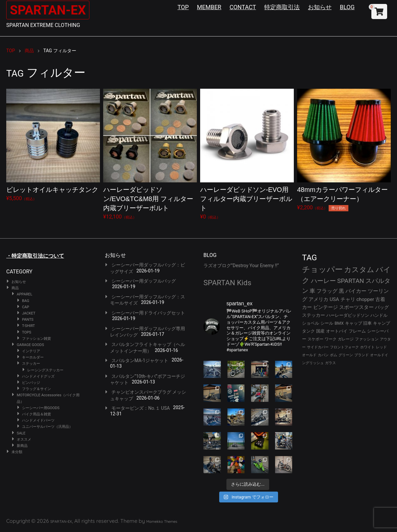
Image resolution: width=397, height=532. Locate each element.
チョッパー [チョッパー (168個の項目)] (322, 269)
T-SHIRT (28, 326)
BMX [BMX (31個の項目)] (339, 323)
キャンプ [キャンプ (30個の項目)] (382, 323)
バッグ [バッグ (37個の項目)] (382, 307)
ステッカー (31, 364)
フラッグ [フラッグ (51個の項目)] (327, 291)
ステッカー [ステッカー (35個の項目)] (314, 315)
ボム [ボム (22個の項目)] (334, 355)
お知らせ (320, 7)
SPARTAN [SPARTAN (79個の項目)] (351, 281)
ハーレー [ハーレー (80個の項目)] (323, 281)
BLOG (347, 7)
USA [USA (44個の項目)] (334, 299)
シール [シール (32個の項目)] (327, 323)
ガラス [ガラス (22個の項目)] (330, 363)
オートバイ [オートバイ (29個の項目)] (337, 331)
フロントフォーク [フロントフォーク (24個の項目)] (344, 347)
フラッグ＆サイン (36, 389)
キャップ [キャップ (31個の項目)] (354, 323)
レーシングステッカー (45, 370)
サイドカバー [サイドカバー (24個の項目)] (318, 347)
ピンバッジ (31, 383)
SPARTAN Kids (227, 283)
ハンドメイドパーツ (38, 420)
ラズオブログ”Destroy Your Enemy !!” (241, 266)
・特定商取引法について (35, 256)
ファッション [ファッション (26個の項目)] (367, 339)
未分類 (17, 452)
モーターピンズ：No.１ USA (141, 408)
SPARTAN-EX (49, 10)
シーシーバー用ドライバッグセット (148, 313)
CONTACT (243, 7)
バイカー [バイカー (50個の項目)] (356, 291)
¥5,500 (53, 145)
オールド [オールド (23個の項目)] (309, 355)
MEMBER (209, 7)
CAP (26, 307)
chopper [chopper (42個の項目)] (365, 299)
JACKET (29, 313)
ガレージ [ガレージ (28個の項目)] (346, 339)
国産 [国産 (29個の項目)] (320, 331)
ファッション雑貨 (36, 339)
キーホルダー (33, 357)
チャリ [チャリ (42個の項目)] (348, 299)
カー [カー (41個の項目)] (307, 307)
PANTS (28, 320)
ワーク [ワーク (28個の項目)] (331, 339)
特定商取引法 (282, 7)
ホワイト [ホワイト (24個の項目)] (367, 347)
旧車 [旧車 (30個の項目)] (367, 323)
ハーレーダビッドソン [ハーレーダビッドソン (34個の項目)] (348, 315)
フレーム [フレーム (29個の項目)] (357, 331)
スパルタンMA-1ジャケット (140, 360)
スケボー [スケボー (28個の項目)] (315, 339)
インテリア (31, 351)
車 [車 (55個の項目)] (312, 291)
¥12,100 (150, 154)
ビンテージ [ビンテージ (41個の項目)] (326, 307)
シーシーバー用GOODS (41, 408)
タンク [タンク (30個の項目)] (308, 331)
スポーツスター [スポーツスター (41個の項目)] (356, 307)
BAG (26, 301)
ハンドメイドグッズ (38, 376)
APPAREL (24, 294)
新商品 (22, 446)
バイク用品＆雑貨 (36, 414)
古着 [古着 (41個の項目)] (380, 299)
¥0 (247, 154)
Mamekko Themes (162, 521)
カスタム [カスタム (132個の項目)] (359, 269)
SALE (21, 433)
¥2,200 (344, 150)
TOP (183, 7)
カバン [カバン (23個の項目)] (323, 355)
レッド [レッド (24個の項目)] (381, 347)
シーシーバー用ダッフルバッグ (144, 281)
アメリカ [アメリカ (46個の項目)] (318, 299)
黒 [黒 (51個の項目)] (341, 291)
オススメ (24, 439)
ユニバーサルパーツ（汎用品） (47, 427)
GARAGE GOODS (30, 345)
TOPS (27, 332)
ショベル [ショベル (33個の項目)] (311, 323)
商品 (15, 288)
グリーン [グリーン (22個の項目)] (346, 355)
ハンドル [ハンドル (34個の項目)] (379, 315)
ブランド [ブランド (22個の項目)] (362, 355)
